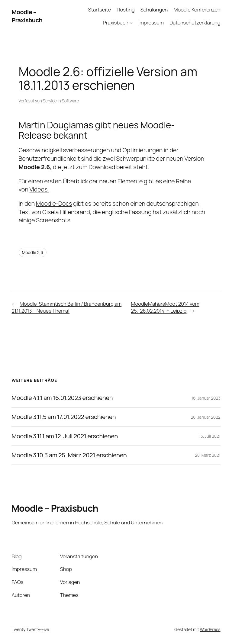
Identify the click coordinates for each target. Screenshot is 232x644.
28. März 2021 (208, 455)
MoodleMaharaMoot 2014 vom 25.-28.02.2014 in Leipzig (165, 307)
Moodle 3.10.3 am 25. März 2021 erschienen (69, 455)
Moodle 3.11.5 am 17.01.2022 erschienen (64, 417)
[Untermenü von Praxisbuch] (131, 23)
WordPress (210, 629)
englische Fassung (127, 212)
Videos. (39, 189)
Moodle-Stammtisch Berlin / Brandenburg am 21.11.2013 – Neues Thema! (66, 307)
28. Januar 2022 (206, 417)
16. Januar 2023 (206, 398)
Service (50, 101)
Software (70, 101)
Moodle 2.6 (33, 252)
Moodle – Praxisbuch (27, 16)
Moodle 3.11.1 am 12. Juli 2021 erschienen (65, 436)
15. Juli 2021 (210, 436)
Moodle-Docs (54, 203)
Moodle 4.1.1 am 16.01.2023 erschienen (62, 398)
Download (102, 167)
